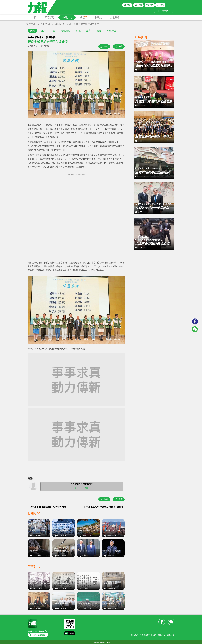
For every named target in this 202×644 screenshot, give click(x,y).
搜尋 (140, 5)
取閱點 (98, 18)
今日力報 (67, 18)
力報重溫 (115, 18)
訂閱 (151, 5)
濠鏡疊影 (66, 31)
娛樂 (99, 31)
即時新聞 (49, 18)
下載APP (164, 11)
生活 (84, 17)
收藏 (106, 46)
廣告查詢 (171, 635)
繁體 (162, 5)
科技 (78, 31)
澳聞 (32, 31)
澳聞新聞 (60, 24)
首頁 (34, 18)
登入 (129, 5)
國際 (43, 31)
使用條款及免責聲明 (148, 635)
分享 (121, 46)
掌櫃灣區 (111, 31)
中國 (53, 31)
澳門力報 (31, 24)
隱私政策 (162, 635)
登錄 (86, 488)
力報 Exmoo (39, 635)
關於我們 (134, 635)
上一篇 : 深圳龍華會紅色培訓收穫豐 (48, 507)
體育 (89, 31)
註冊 (77, 488)
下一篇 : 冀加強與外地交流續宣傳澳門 (103, 507)
